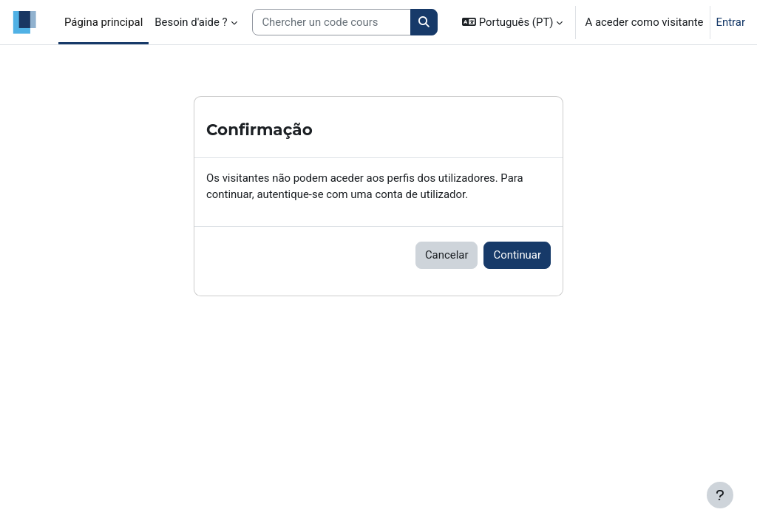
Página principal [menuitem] (103, 22)
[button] (512, 22)
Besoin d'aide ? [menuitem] (191, 22)
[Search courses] (332, 22)
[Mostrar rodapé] (720, 495)
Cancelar (447, 255)
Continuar (517, 255)
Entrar (731, 22)
